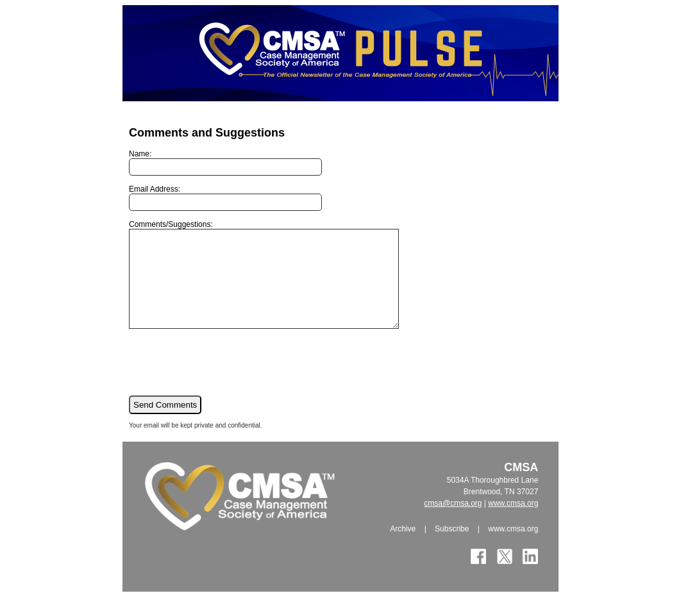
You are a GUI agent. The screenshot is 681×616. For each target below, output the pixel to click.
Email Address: (225, 198)
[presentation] (226, 381)
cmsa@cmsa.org (453, 522)
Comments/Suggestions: (280, 284)
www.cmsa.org (513, 522)
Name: (225, 162)
